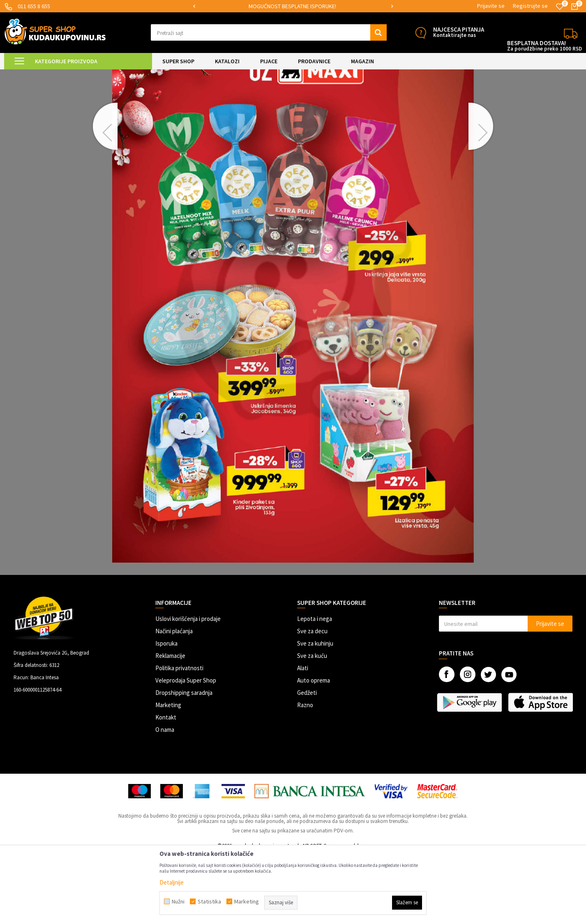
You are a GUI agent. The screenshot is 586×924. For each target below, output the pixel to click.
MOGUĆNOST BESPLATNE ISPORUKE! (292, 6)
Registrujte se (530, 6)
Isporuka (166, 713)
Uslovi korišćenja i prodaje (188, 688)
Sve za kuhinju (315, 713)
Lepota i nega (315, 688)
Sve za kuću (312, 725)
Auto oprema (314, 750)
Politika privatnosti (179, 737)
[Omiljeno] (560, 7)
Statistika (209, 901)
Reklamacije (170, 725)
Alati (303, 737)
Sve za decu (312, 700)
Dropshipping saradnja (184, 762)
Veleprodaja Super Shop (186, 750)
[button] (269, 32)
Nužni (178, 901)
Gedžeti (307, 762)
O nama (165, 799)
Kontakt (166, 787)
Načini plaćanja (174, 700)
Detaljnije (172, 882)
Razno (305, 774)
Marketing (168, 774)
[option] (293, 6)
